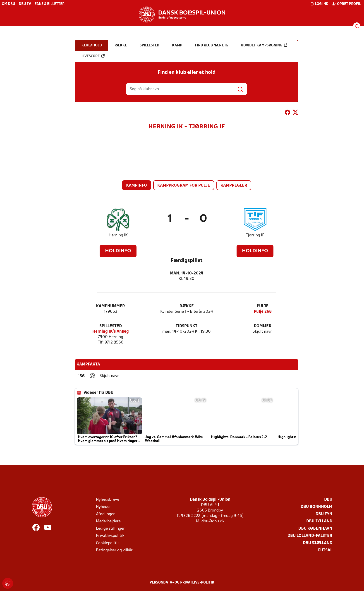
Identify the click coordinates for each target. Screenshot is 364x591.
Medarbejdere (108, 521)
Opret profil (346, 4)
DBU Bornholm (316, 507)
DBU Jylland (319, 521)
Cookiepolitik (108, 543)
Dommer (263, 326)
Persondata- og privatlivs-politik (182, 583)
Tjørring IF (255, 235)
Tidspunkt (187, 326)
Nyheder (103, 507)
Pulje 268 (263, 312)
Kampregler (234, 186)
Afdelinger (105, 514)
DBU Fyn (324, 514)
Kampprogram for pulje (184, 186)
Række (187, 306)
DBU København (315, 529)
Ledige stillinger (110, 529)
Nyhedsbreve (108, 500)
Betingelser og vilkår (114, 550)
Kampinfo (136, 186)
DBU (328, 500)
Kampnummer (110, 306)
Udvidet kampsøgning (264, 45)
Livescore (93, 56)
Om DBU (8, 4)
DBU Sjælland (318, 543)
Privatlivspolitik (110, 536)
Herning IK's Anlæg (111, 332)
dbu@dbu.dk (213, 521)
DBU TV (25, 4)
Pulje (263, 306)
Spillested (111, 326)
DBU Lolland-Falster (310, 536)
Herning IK (118, 235)
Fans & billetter (50, 4)
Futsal (325, 550)
